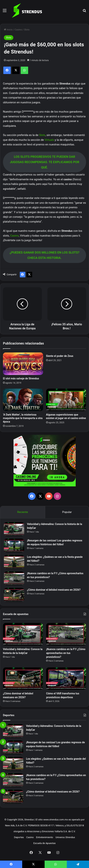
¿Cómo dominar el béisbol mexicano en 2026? (54, 590)
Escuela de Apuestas (44, 843)
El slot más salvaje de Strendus (21, 378)
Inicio (8, 30)
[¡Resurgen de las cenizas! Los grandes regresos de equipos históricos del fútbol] (14, 546)
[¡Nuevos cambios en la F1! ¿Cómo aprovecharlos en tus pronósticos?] (14, 578)
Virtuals (49, 140)
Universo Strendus (65, 837)
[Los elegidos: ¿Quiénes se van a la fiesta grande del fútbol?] (14, 562)
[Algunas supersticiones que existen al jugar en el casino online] (66, 400)
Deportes (19, 837)
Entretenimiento (45, 837)
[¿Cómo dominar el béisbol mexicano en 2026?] (14, 595)
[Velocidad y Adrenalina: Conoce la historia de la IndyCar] (14, 529)
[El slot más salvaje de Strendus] (23, 364)
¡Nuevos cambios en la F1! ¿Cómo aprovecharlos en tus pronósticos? (66, 653)
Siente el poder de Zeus (60, 356)
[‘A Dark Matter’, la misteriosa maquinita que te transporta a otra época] (23, 400)
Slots (27, 30)
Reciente (23, 512)
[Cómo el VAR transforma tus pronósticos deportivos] (66, 679)
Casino (18, 30)
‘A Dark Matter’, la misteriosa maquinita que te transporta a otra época (23, 418)
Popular (67, 512)
